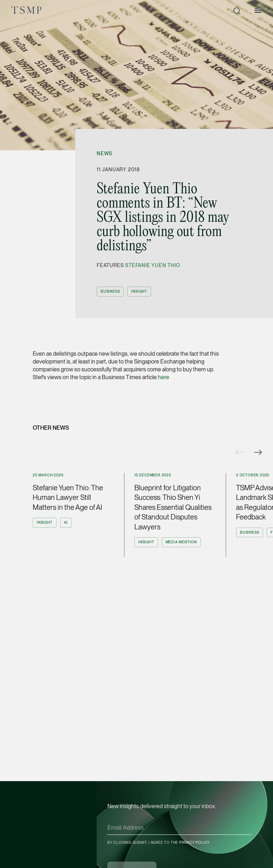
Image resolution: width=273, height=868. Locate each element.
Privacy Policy (194, 842)
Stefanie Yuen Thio (152, 265)
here (164, 377)
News (105, 153)
